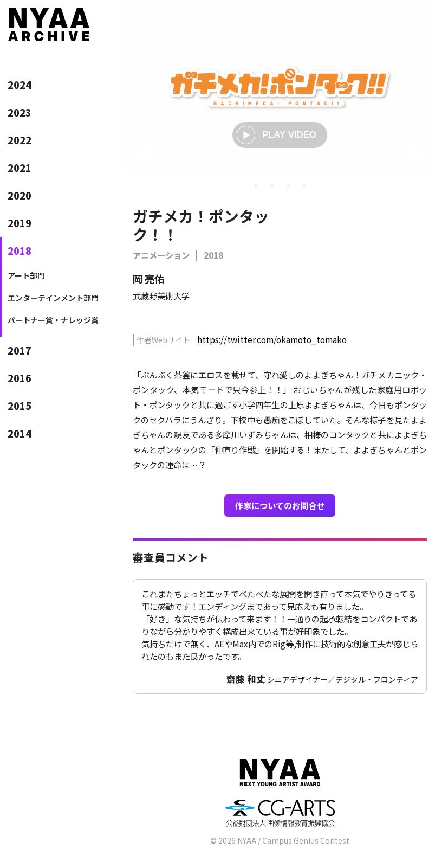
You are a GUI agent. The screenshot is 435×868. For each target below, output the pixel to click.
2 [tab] (272, 185)
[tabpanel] (280, 87)
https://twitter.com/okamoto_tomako (272, 339)
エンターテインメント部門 (53, 298)
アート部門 (26, 275)
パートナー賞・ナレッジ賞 (53, 320)
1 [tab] (256, 185)
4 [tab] (304, 185)
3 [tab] (288, 185)
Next (414, 155)
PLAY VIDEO (277, 135)
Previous (145, 155)
